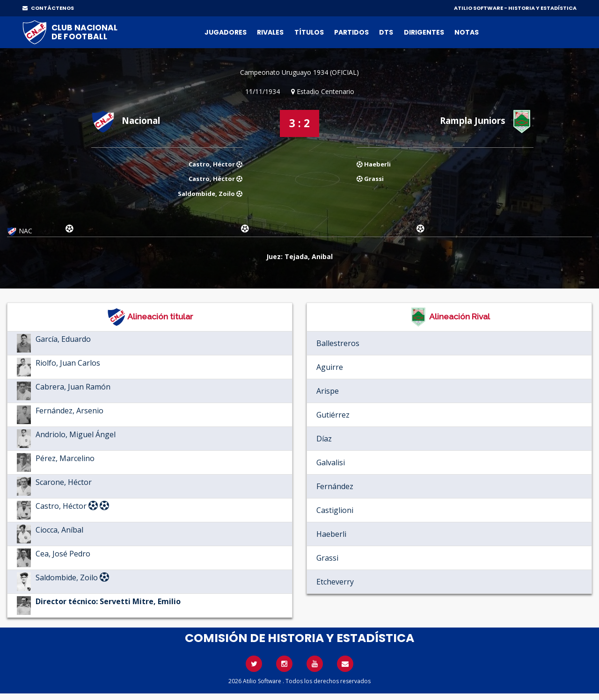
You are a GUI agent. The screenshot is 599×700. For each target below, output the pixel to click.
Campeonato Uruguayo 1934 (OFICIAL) (299, 72)
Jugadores (226, 32)
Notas (467, 32)
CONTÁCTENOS (48, 8)
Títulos (309, 32)
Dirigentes (424, 32)
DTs (386, 32)
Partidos (351, 32)
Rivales (270, 32)
